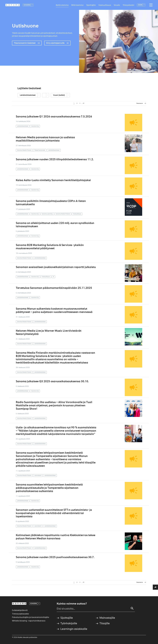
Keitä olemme (62, 5)
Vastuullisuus (105, 5)
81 (84, 103)
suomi (140, 5)
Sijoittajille (91, 5)
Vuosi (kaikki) (59, 95)
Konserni (27, 5)
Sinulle (117, 5)
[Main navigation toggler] (150, 5)
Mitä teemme (77, 5)
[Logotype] (13, 5)
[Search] (132, 608)
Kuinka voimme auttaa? (72, 604)
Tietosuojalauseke (20, 614)
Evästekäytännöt (20, 610)
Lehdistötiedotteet (28, 95)
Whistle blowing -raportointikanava (29, 621)
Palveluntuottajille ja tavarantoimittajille (31, 617)
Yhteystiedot (128, 5)
